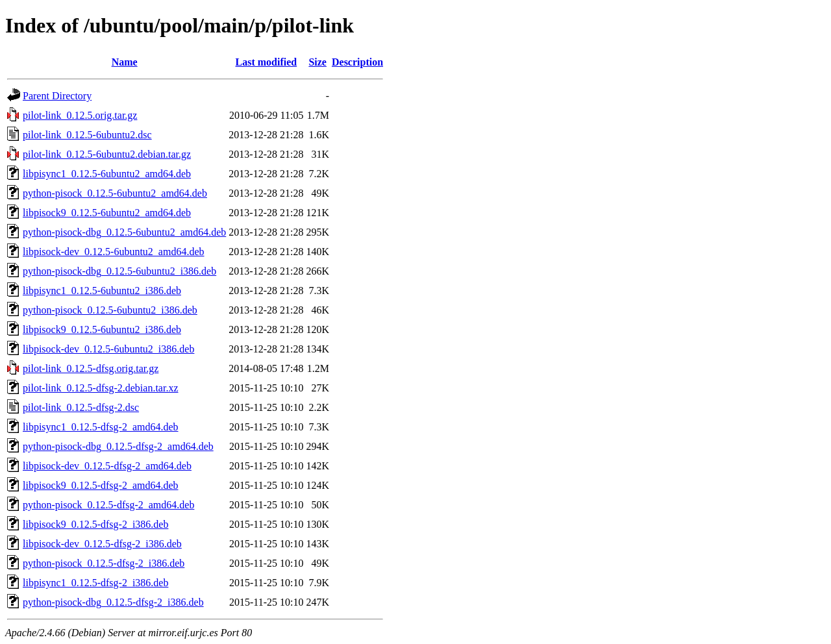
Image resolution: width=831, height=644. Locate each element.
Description (357, 62)
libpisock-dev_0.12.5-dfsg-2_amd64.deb (107, 466)
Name (125, 62)
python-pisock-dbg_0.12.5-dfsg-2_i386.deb (113, 602)
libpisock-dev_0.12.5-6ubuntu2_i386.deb (108, 349)
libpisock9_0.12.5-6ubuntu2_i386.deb (102, 329)
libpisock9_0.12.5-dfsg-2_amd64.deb (101, 485)
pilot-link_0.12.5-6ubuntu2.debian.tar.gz (107, 154)
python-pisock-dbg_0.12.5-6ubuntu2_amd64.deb (124, 232)
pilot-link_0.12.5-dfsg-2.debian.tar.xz (101, 388)
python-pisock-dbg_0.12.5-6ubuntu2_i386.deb (119, 271)
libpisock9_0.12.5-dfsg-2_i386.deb (95, 524)
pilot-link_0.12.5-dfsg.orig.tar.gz (91, 368)
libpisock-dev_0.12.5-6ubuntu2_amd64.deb (114, 252)
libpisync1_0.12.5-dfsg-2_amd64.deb (101, 427)
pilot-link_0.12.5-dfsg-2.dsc (81, 407)
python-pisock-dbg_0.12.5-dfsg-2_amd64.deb (118, 446)
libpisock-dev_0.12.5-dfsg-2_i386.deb (102, 544)
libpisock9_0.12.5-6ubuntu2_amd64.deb (107, 213)
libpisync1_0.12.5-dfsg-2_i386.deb (95, 583)
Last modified (267, 62)
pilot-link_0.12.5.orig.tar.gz (80, 115)
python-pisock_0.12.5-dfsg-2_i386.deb (104, 563)
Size (317, 62)
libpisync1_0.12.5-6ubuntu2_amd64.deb (107, 174)
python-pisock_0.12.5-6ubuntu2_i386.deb (110, 310)
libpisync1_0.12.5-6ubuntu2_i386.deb (102, 291)
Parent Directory (57, 96)
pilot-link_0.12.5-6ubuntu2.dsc (87, 135)
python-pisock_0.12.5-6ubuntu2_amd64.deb (115, 193)
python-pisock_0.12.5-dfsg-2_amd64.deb (108, 505)
